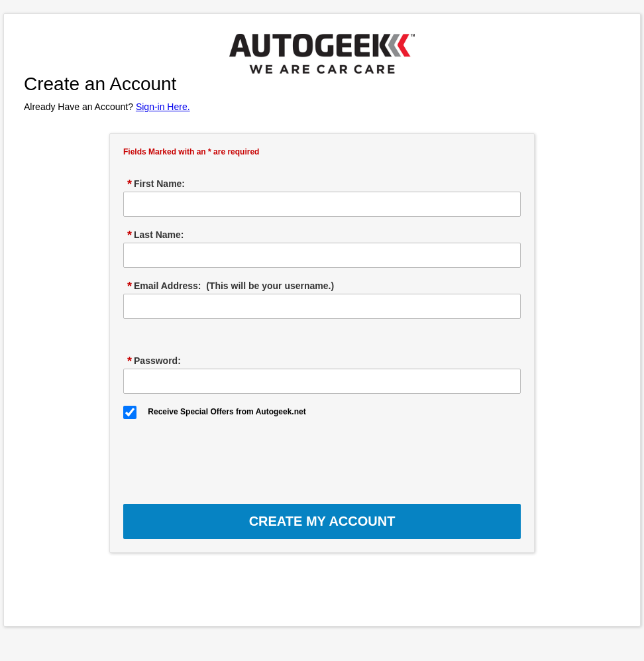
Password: (154, 361)
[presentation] (224, 457)
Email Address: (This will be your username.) (231, 286)
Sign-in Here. (163, 107)
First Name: (156, 184)
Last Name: (155, 235)
